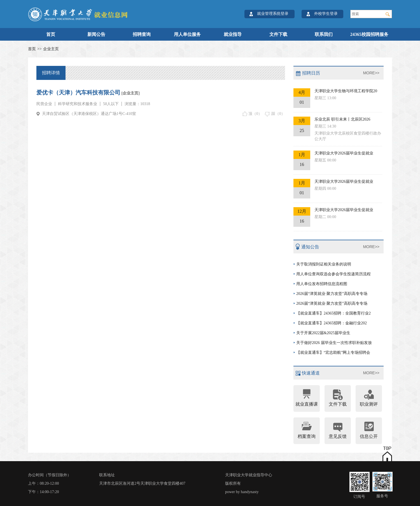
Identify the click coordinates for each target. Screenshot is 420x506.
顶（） (255, 114)
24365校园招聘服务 (369, 34)
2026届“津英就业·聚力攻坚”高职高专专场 (332, 294)
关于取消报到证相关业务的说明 (324, 264)
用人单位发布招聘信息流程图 (322, 284)
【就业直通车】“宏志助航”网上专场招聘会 (333, 353)
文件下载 (278, 34)
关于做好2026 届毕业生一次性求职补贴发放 (334, 343)
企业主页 (51, 49)
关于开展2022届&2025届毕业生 (323, 333)
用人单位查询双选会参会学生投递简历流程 (333, 274)
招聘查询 (142, 34)
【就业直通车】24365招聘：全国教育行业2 (333, 313)
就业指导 (233, 34)
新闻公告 (96, 34)
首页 (51, 34)
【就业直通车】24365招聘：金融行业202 (332, 323)
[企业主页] (130, 93)
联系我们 (324, 34)
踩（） (278, 114)
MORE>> (371, 73)
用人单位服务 (187, 34)
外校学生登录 (326, 14)
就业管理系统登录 (273, 14)
